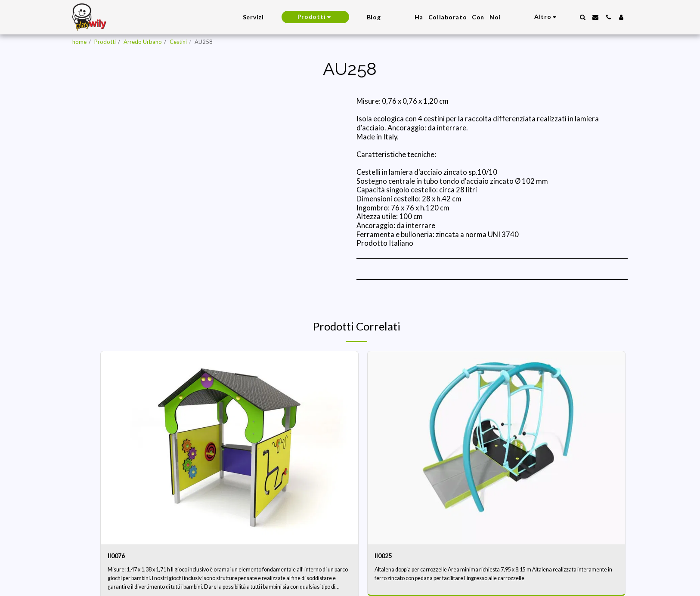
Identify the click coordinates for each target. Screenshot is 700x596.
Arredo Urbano (143, 42)
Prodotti (105, 42)
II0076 (118, 556)
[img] (229, 448)
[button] (582, 17)
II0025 (385, 556)
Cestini (178, 42)
